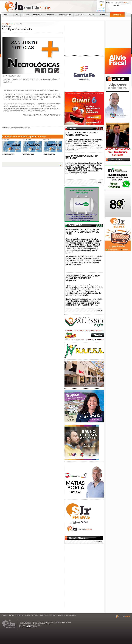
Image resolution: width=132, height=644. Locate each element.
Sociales (104, 15)
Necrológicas (65, 15)
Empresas (117, 15)
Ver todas (99, 542)
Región (26, 15)
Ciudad (16, 15)
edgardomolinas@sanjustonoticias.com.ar (57, 622)
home (6, 15)
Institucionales (71, 615)
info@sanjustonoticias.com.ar (42, 624)
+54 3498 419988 (31, 627)
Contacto (117, 5)
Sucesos (92, 15)
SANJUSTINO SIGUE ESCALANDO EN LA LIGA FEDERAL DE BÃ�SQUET (83, 278)
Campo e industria (32, 615)
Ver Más (99, 182)
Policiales (38, 15)
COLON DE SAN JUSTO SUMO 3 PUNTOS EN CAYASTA (82, 134)
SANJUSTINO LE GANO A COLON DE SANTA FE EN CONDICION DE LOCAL (82, 232)
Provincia (51, 15)
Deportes (80, 15)
